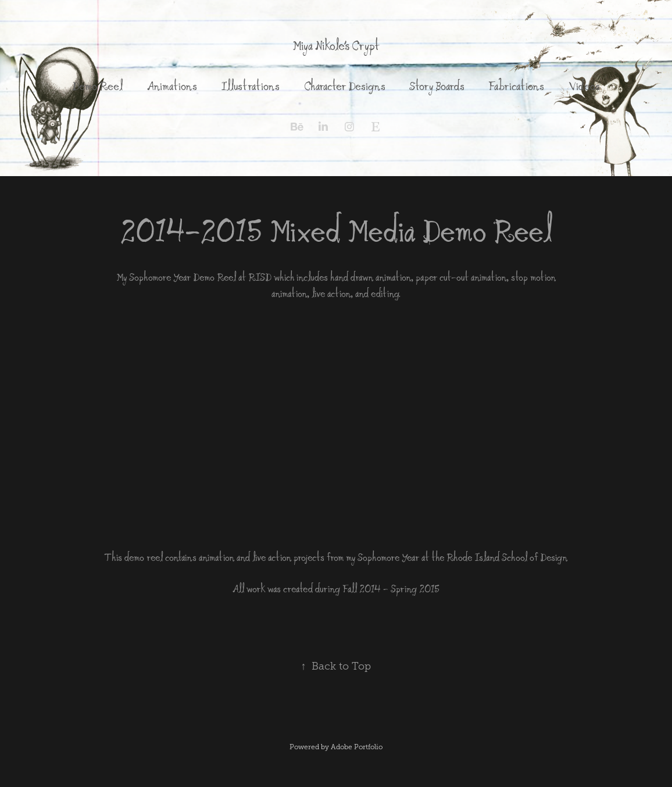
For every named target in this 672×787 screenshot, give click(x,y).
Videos (584, 86)
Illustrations (250, 86)
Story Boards (437, 86)
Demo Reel (97, 86)
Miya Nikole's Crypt (336, 46)
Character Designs (345, 86)
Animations (172, 86)
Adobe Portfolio (357, 747)
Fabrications (516, 86)
